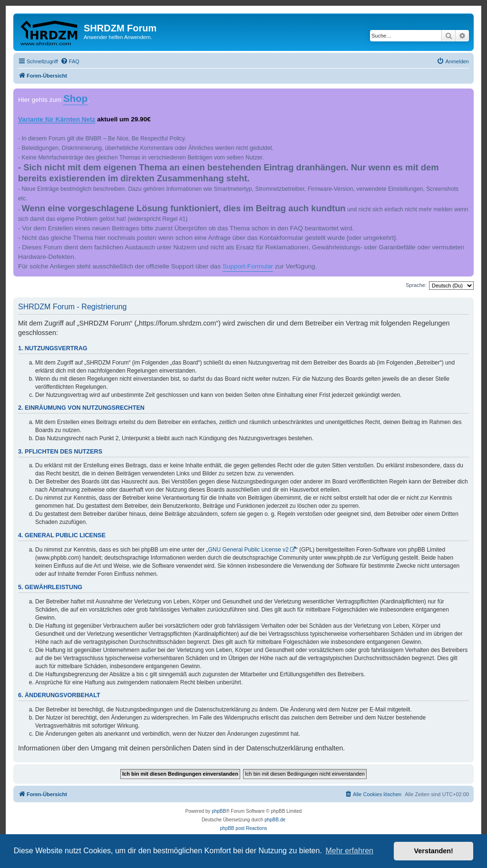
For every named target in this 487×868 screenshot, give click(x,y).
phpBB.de (275, 820)
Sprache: (416, 285)
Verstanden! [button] (434, 851)
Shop (75, 99)
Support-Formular (248, 266)
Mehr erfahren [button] (349, 851)
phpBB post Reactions (244, 828)
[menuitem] (70, 61)
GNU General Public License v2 (248, 550)
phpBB (219, 811)
